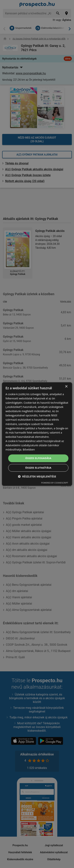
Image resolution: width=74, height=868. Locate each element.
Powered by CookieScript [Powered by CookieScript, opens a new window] (55, 483)
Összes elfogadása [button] (38, 458)
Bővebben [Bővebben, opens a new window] (29, 449)
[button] (37, 476)
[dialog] (37, 434)
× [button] (66, 387)
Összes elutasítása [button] (38, 468)
